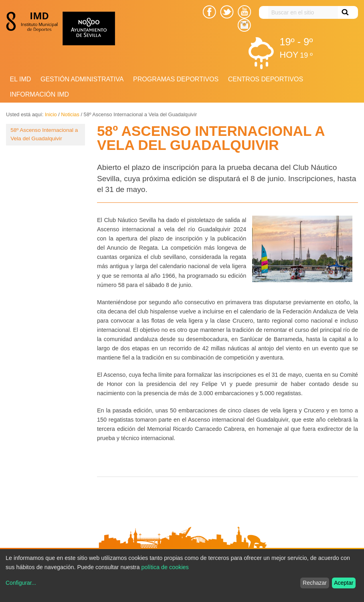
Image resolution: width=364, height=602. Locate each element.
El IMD (21, 79)
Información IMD (40, 94)
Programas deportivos (176, 79)
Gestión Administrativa (82, 79)
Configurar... (21, 583)
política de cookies (165, 567)
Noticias (70, 114)
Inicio (51, 114)
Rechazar (315, 583)
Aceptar (344, 583)
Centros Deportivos (266, 79)
